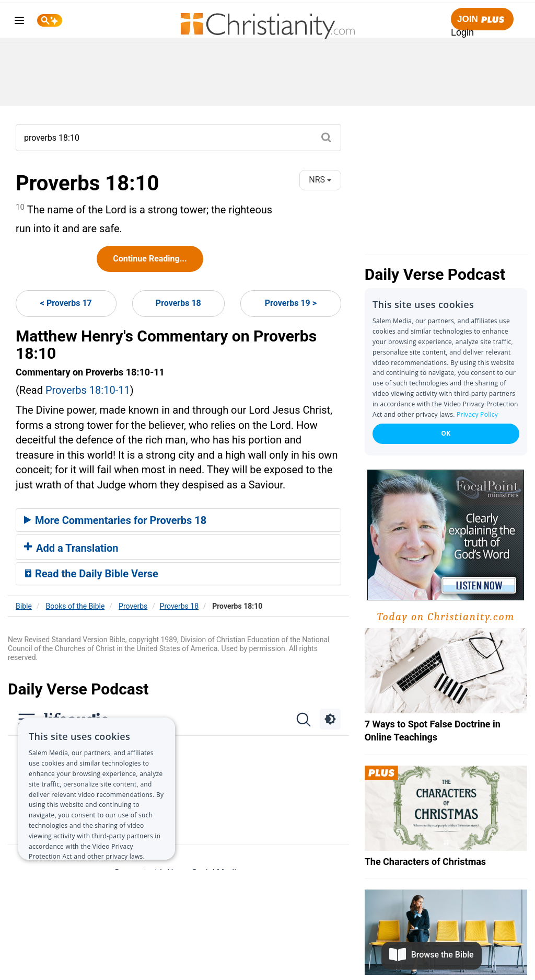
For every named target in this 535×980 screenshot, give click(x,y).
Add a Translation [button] (71, 548)
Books (75, 606)
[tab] (178, 520)
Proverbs (133, 606)
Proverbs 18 (178, 303)
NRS (320, 180)
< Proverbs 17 (66, 303)
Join (482, 20)
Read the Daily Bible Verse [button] (91, 574)
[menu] (19, 22)
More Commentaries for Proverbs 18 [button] (115, 520)
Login (462, 32)
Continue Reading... (150, 259)
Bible (24, 606)
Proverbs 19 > (291, 303)
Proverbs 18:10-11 (88, 390)
